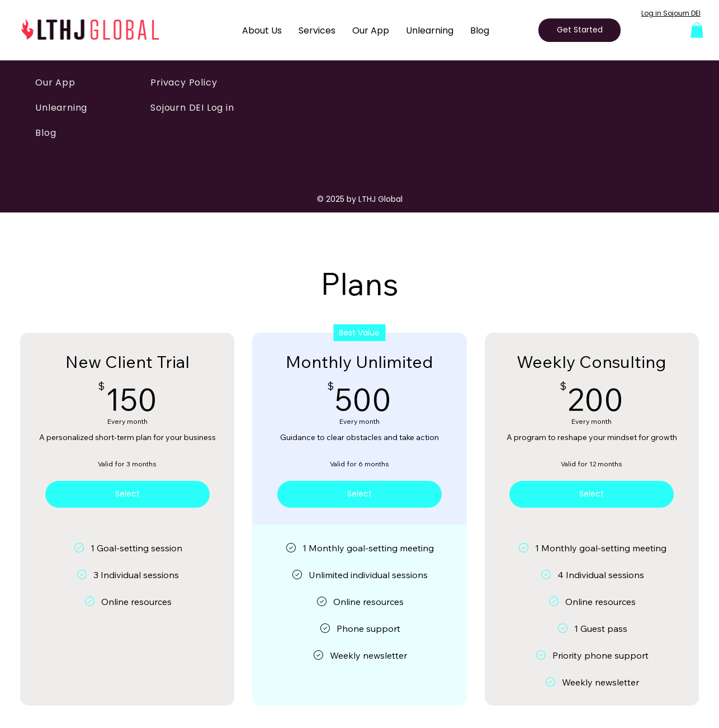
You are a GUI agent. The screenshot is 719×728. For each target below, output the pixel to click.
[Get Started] (580, 30)
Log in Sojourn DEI (671, 13)
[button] (697, 30)
